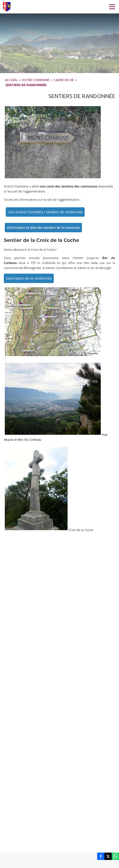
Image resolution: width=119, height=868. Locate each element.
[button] (53, 142)
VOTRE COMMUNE (36, 80)
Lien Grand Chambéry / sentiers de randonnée (45, 212)
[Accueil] (8, 7)
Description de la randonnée (29, 278)
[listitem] (101, 856)
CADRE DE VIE (64, 80)
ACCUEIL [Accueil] (11, 80)
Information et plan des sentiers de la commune (43, 227)
